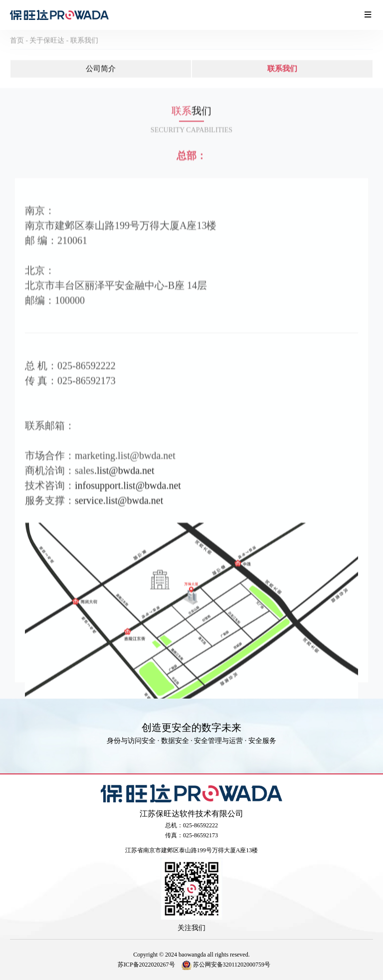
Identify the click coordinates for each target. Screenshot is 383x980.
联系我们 (84, 47)
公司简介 (101, 75)
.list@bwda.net (124, 491)
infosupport (98, 506)
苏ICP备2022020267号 (146, 965)
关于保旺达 (47, 47)
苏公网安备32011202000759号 (226, 965)
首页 (17, 47)
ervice (91, 521)
